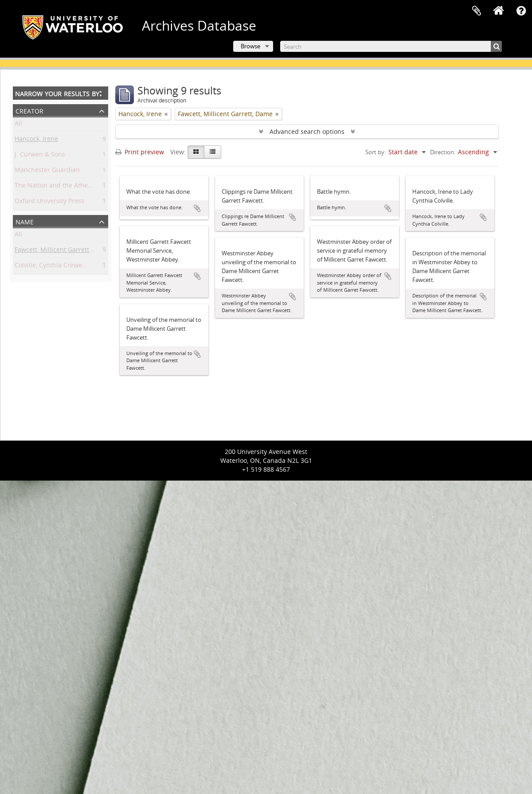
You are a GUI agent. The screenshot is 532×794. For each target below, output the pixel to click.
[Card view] (196, 152)
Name (25, 221)
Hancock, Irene (36, 140)
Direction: (443, 152)
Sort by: (376, 152)
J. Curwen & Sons (40, 156)
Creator (29, 110)
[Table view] (213, 152)
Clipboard (477, 11)
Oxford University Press (49, 202)
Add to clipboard (197, 208)
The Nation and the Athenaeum (62, 187)
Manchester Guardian (47, 171)
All (18, 125)
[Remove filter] (166, 114)
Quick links (521, 11)
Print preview (140, 152)
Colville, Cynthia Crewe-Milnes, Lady (68, 267)
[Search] (391, 46)
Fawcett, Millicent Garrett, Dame (62, 251)
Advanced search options (307, 131)
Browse (250, 46)
